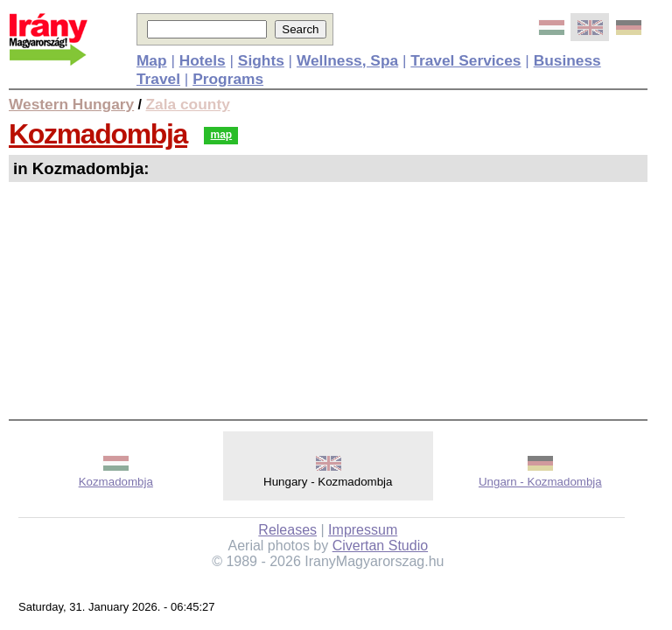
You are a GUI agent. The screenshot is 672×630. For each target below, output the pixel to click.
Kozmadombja (98, 134)
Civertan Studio (380, 546)
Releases (287, 530)
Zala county (188, 104)
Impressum (363, 530)
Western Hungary (71, 104)
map (221, 135)
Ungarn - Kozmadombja (540, 482)
